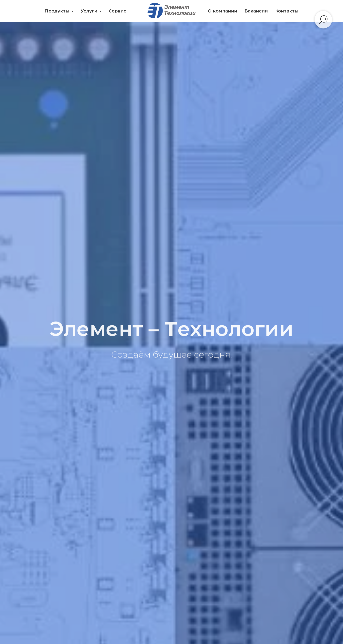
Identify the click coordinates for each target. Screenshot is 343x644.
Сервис (117, 11)
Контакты (287, 11)
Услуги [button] (90, 11)
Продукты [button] (58, 11)
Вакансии (256, 11)
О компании (222, 11)
